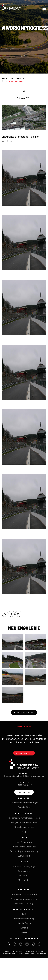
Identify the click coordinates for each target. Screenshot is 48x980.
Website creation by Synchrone (35, 954)
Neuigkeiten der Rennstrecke (24, 822)
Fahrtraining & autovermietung (24, 851)
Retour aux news (24, 712)
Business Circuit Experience (24, 894)
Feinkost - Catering (24, 903)
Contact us (24, 792)
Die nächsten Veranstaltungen (24, 803)
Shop (24, 832)
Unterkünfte (24, 880)
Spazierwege (24, 871)
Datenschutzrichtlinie (9, 954)
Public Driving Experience (24, 847)
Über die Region (24, 923)
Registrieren (24, 753)
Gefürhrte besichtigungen (24, 866)
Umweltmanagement (24, 827)
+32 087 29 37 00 (24, 785)
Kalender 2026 (24, 807)
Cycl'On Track (24, 856)
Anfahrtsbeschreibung (24, 919)
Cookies (21, 954)
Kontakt (24, 928)
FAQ (24, 914)
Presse (24, 932)
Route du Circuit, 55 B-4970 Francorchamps (24, 776)
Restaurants (24, 876)
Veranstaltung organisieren (24, 899)
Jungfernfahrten (24, 842)
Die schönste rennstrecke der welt (24, 818)
